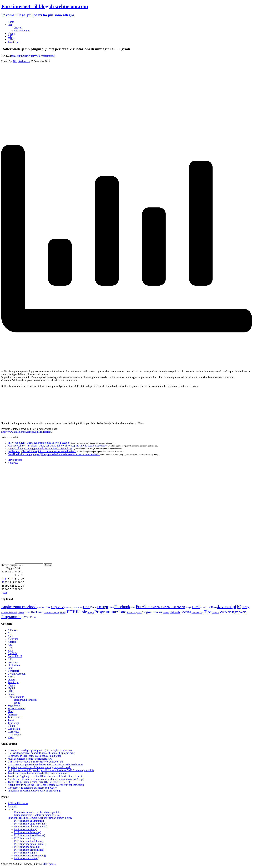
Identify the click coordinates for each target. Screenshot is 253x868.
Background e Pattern (25, 700)
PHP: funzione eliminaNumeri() (31, 827)
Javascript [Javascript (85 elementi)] (227, 606)
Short (11, 711)
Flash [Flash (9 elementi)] (133, 607)
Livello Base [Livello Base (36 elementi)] (34, 612)
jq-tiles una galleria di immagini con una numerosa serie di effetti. (42, 451)
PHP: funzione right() (25, 853)
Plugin (32, 56)
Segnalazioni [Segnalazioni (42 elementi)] (152, 612)
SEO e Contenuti (16, 708)
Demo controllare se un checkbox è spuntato (37, 812)
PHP (10, 25)
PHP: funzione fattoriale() (28, 832)
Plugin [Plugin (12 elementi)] (91, 613)
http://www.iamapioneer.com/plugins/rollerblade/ (27, 432)
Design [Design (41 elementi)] (103, 607)
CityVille (13, 653)
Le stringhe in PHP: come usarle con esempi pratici (34, 756)
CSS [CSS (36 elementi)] (86, 607)
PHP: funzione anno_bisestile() (30, 824)
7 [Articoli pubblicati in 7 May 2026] (12, 579)
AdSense (12, 630)
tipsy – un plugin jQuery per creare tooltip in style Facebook (39, 443)
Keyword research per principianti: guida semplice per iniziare (40, 750)
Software (12, 714)
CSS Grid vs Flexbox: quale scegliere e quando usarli (35, 762)
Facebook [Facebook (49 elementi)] (122, 607)
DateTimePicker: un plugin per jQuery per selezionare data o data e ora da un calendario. (54, 454)
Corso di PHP (15, 656)
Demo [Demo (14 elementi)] (93, 607)
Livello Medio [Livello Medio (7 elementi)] (49, 613)
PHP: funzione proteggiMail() (30, 850)
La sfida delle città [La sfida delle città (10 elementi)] (9, 613)
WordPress (13, 732)
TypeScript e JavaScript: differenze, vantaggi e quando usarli (39, 767)
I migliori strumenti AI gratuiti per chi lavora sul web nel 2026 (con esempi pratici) (51, 770)
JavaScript (13, 42)
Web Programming (45, 56)
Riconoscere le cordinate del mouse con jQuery (32, 788)
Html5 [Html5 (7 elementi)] (203, 607)
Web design (14, 729)
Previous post (15, 460)
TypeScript (13, 723)
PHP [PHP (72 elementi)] (71, 612)
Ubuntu (12, 726)
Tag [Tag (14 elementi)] (201, 612)
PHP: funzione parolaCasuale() (30, 844)
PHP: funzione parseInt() (27, 847)
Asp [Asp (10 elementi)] (43, 607)
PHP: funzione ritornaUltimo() (30, 856)
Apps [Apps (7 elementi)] (39, 607)
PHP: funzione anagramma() (29, 821)
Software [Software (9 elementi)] (195, 613)
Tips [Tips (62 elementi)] (208, 612)
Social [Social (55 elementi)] (186, 612)
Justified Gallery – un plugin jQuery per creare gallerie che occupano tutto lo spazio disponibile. (57, 446)
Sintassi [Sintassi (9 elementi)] (166, 613)
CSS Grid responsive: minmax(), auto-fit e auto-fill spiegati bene (41, 753)
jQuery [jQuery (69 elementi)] (243, 607)
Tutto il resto (14, 717)
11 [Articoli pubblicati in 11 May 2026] (3, 582)
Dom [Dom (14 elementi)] (111, 607)
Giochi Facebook (17, 674)
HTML (11, 39)
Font (10, 668)
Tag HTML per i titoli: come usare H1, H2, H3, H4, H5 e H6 (39, 782)
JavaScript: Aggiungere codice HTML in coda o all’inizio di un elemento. (46, 776)
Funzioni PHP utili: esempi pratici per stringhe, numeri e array (40, 818)
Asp (10, 648)
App (10, 645)
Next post (13, 463)
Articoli (18, 28)
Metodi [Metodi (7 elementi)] (57, 613)
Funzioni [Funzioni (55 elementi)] (143, 607)
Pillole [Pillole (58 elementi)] (81, 612)
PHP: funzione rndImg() (27, 858)
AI (9, 633)
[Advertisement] (98, 88)
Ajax (10, 636)
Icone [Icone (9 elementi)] (208, 607)
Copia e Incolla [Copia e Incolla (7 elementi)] (77, 607)
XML (11, 737)
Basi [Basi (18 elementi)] (48, 607)
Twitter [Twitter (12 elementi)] (216, 613)
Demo (11, 809)
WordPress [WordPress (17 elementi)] (30, 617)
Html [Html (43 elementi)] (196, 607)
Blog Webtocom (22, 61)
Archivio (12, 806)
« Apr (4, 593)
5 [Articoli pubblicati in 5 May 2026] (6, 579)
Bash (10, 650)
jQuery (11, 33)
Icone (17, 703)
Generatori (13, 671)
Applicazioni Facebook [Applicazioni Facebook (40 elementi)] (19, 607)
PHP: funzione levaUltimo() (29, 841)
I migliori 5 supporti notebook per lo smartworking (34, 791)
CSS (10, 36)
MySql (11, 688)
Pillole (11, 694)
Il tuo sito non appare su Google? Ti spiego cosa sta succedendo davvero (45, 765)
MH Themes (49, 864)
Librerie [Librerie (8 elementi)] (21, 613)
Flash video (14, 665)
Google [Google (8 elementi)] (188, 607)
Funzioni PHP (21, 31)
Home (11, 22)
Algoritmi (13, 639)
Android (12, 642)
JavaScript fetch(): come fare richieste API (30, 759)
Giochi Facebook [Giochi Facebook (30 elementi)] (173, 607)
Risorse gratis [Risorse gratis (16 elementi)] (134, 612)
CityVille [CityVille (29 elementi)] (58, 607)
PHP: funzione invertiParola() (30, 835)
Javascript (16, 56)
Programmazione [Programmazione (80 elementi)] (110, 612)
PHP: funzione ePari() (26, 829)
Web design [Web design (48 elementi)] (229, 612)
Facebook (13, 662)
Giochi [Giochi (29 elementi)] (156, 607)
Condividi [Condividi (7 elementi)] (68, 607)
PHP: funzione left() (25, 838)
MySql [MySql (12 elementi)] (63, 613)
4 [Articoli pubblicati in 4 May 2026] (2, 579)
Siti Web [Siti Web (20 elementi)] (175, 612)
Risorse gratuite (16, 697)
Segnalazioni (14, 706)
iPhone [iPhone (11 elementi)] (214, 607)
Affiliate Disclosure (18, 803)
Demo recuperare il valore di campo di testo (37, 815)
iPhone (11, 679)
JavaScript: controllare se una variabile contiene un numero (38, 773)
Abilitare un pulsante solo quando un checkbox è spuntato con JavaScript (46, 779)
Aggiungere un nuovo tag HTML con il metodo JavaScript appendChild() (46, 785)
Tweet (11, 720)
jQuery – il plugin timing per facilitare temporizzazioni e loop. (40, 448)
